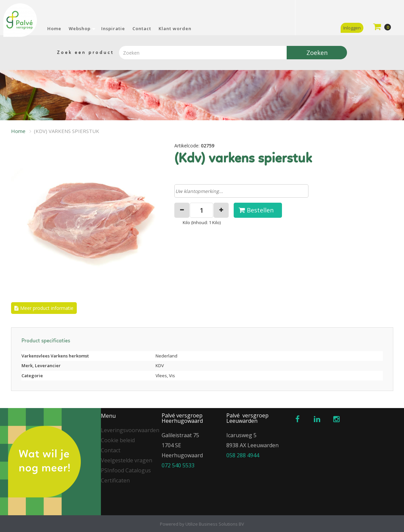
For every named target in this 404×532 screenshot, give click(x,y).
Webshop (80, 28)
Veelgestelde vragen (127, 460)
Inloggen (352, 28)
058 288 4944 (243, 455)
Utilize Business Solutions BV (215, 524)
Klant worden (175, 28)
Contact (142, 28)
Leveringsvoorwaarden (130, 430)
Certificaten (115, 480)
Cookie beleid (118, 440)
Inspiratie (113, 28)
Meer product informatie (47, 308)
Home (54, 28)
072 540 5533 (178, 465)
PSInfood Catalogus (126, 470)
